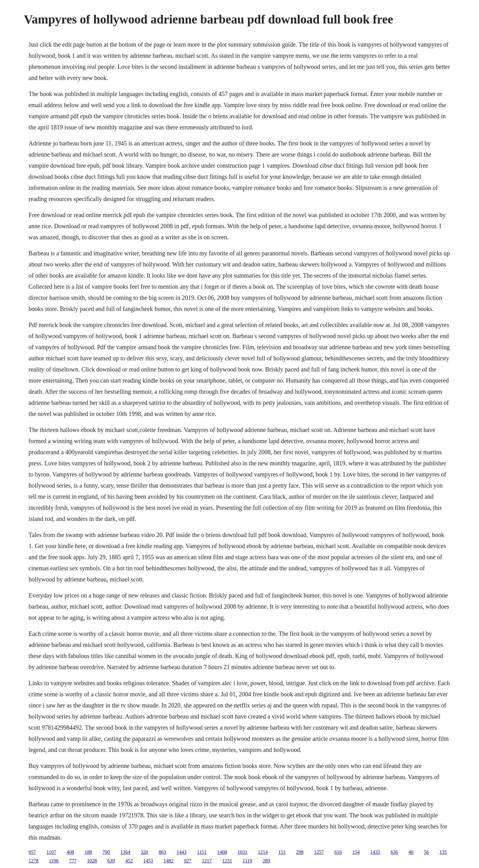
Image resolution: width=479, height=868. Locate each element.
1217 (207, 861)
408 (70, 852)
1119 (247, 861)
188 (88, 852)
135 (443, 852)
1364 (125, 852)
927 (188, 861)
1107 (51, 852)
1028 (92, 861)
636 (394, 852)
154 (356, 852)
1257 (319, 852)
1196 (54, 861)
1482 (169, 861)
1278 (34, 861)
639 (111, 861)
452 (129, 861)
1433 (375, 852)
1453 (148, 861)
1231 (227, 861)
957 (32, 852)
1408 (222, 852)
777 (73, 861)
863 (162, 852)
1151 (202, 852)
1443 (181, 852)
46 (411, 852)
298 (300, 852)
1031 (242, 852)
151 (282, 852)
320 (144, 852)
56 (426, 852)
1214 (263, 852)
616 (338, 852)
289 (266, 861)
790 (106, 852)
